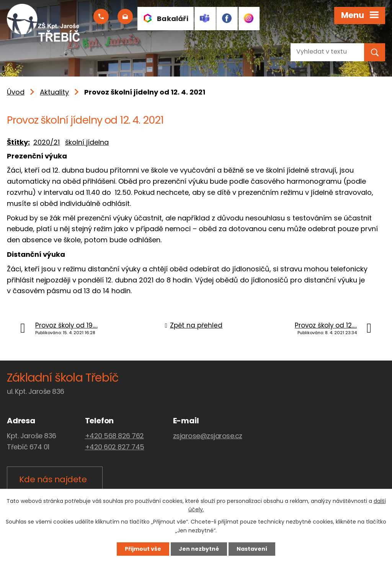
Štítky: (18, 142)
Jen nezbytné (199, 549)
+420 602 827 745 (115, 447)
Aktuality (54, 92)
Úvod (16, 92)
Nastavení (252, 549)
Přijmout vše (143, 549)
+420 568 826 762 (114, 436)
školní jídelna (87, 142)
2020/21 (47, 142)
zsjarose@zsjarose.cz (208, 436)
